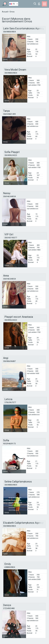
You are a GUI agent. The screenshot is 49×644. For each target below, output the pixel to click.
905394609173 (9, 444)
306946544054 (9, 196)
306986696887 (9, 361)
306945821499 (9, 114)
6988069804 (10, 567)
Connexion (39, 4)
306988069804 (9, 32)
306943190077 (11, 238)
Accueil (5, 12)
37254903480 (9, 608)
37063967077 (10, 402)
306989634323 (11, 155)
